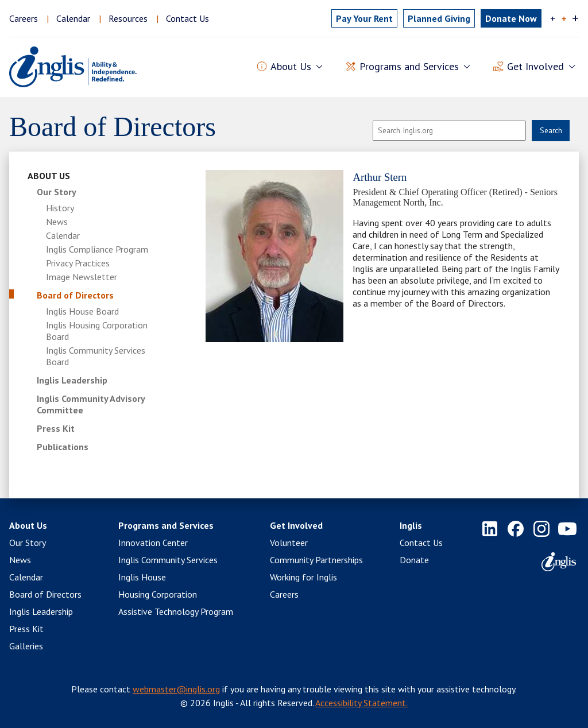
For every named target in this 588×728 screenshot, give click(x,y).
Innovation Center (153, 543)
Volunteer (289, 543)
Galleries (26, 646)
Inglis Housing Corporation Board (97, 331)
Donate (414, 560)
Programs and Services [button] (409, 67)
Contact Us (187, 18)
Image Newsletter (82, 277)
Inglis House (142, 577)
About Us (49, 176)
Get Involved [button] (535, 67)
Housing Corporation (158, 594)
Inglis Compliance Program (97, 249)
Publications (63, 447)
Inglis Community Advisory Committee (91, 404)
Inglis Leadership (72, 380)
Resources (128, 18)
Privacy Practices (78, 263)
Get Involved (296, 525)
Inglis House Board (82, 311)
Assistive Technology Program (176, 611)
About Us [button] (291, 67)
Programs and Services (166, 525)
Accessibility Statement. (361, 703)
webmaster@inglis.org (176, 689)
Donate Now (511, 18)
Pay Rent (364, 18)
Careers (24, 18)
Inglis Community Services (168, 560)
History (60, 208)
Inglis (411, 525)
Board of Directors (75, 295)
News (57, 222)
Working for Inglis (303, 577)
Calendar (73, 18)
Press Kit (56, 428)
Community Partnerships (316, 560)
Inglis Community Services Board (96, 356)
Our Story (57, 192)
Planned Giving (439, 18)
